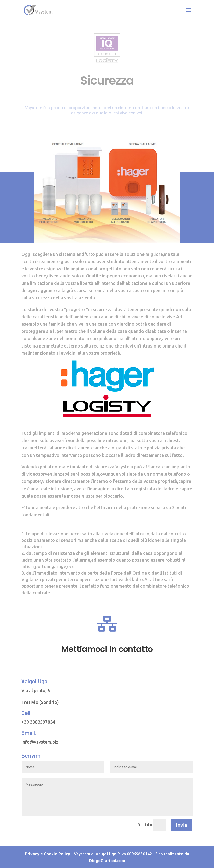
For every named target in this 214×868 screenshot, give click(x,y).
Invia (181, 825)
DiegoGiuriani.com (107, 861)
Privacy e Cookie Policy (48, 854)
